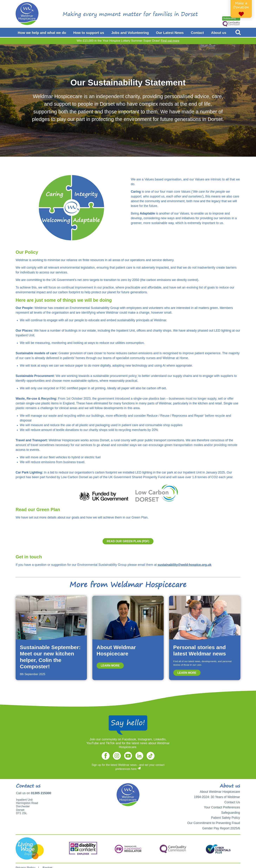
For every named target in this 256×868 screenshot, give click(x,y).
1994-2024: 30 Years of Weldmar (217, 797)
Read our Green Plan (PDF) (128, 541)
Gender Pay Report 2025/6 (221, 828)
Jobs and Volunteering (130, 33)
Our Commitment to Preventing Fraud (214, 823)
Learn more (110, 666)
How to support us (89, 33)
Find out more (170, 41)
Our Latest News (170, 33)
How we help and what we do (42, 33)
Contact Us (232, 802)
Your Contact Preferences (222, 807)
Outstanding (229, 18)
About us (219, 33)
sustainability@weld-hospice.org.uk (184, 565)
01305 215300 (41, 793)
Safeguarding (231, 813)
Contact (197, 33)
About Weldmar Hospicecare (220, 792)
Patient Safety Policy (226, 818)
